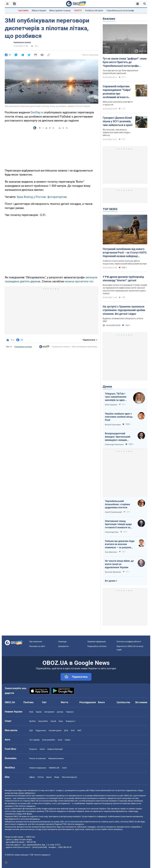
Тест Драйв (34, 740)
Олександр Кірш (112, 532)
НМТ (79, 730)
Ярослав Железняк (113, 572)
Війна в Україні (39, 11)
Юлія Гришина (111, 405)
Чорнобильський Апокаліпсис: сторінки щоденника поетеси (117, 504)
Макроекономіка (56, 758)
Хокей (53, 721)
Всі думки (110, 581)
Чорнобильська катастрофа (120, 11)
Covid (64, 768)
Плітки (41, 777)
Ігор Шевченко (111, 552)
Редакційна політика (23, 347)
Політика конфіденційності (129, 642)
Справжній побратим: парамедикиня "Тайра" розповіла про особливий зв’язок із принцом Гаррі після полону (117, 92)
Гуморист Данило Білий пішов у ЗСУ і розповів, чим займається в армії (118, 121)
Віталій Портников (113, 425)
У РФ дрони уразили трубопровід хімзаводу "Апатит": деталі (123, 279)
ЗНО (73, 730)
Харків (39, 712)
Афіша (32, 777)
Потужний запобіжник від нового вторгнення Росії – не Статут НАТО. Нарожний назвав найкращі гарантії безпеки (125, 253)
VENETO (78, 11)
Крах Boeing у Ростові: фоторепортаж (42, 197)
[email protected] (39, 847)
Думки (107, 387)
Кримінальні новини (22, 42)
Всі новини (141, 702)
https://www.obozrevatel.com (102, 790)
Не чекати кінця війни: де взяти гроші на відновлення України (119, 564)
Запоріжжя (49, 712)
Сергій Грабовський (113, 512)
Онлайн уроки (55, 730)
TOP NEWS (110, 209)
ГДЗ (31, 730)
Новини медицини (38, 768)
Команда (62, 642)
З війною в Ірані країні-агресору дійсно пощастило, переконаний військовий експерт (125, 262)
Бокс (61, 721)
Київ (31, 712)
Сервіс (68, 740)
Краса (49, 777)
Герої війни (23, 11)
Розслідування (88, 702)
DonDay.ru (37, 112)
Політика (28, 702)
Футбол (33, 721)
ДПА (66, 730)
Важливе (109, 19)
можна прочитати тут (79, 281)
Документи (63, 646)
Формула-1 (71, 721)
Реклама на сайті (37, 646)
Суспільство (123, 702)
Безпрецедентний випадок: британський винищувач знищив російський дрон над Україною (118, 437)
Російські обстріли (94, 11)
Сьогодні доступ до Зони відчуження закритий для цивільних (120, 72)
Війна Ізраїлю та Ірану (60, 11)
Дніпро (60, 712)
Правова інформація (97, 642)
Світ (44, 702)
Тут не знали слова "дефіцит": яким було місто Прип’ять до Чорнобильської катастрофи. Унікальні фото (125, 62)
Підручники (41, 730)
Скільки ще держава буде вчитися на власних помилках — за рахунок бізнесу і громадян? (120, 544)
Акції (60, 740)
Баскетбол (43, 721)
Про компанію (36, 642)
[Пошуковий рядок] (145, 4)
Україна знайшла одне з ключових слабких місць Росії (119, 417)
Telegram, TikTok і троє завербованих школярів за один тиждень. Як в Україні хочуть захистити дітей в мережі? (117, 397)
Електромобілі (49, 740)
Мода (57, 777)
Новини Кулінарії (55, 749)
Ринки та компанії (37, 758)
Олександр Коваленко (114, 445)
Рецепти (33, 749)
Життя (64, 702)
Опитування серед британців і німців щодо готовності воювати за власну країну (118, 524)
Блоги (101, 702)
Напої (42, 749)
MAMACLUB (54, 768)
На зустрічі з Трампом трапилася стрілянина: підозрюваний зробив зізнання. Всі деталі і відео (124, 310)
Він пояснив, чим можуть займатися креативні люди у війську (117, 132)
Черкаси (70, 712)
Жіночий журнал (69, 777)
